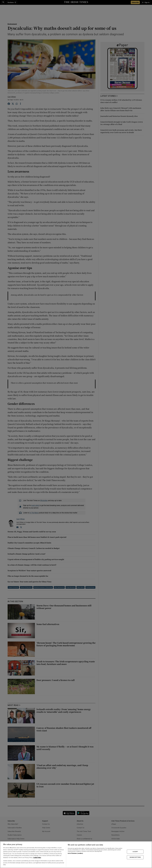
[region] (76, 855)
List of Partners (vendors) (75, 853)
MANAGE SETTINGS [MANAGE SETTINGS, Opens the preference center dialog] (135, 857)
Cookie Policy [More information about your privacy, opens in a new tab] (37, 858)
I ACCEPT (135, 852)
